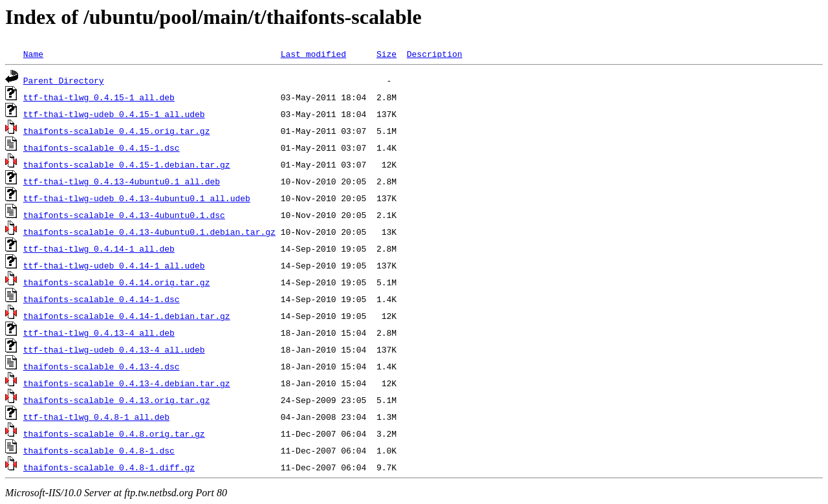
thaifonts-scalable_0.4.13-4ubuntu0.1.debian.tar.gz (149, 232)
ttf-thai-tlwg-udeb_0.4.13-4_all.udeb (114, 349)
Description (435, 54)
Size (387, 54)
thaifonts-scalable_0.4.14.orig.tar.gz (117, 282)
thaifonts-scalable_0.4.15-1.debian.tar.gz (127, 164)
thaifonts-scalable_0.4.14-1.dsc (102, 299)
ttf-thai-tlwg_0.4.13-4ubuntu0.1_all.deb (122, 181)
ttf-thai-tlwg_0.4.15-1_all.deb (99, 97)
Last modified (313, 54)
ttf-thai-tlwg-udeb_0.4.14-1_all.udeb (114, 265)
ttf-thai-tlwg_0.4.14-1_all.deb (99, 248)
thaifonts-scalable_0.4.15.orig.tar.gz (117, 131)
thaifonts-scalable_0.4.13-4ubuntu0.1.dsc (124, 215)
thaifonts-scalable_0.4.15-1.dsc (102, 148)
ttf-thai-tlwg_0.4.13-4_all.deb (99, 333)
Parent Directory (64, 80)
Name (33, 54)
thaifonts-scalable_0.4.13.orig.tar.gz (117, 400)
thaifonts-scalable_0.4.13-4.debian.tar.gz (127, 383)
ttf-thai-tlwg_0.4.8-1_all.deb (96, 417)
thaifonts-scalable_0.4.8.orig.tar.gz (114, 433)
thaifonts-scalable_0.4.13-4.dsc (102, 366)
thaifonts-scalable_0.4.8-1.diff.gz (109, 467)
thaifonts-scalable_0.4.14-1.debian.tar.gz (127, 316)
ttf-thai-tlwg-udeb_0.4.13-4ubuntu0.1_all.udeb (137, 198)
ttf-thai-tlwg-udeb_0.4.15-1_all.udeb (114, 114)
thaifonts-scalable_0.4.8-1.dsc (99, 450)
